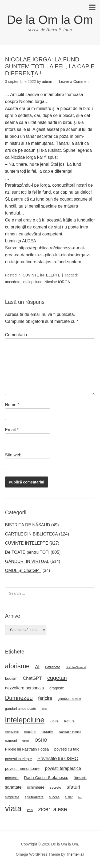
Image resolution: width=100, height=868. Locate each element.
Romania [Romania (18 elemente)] (80, 778)
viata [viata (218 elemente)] (13, 808)
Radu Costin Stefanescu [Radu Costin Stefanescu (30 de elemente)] (46, 777)
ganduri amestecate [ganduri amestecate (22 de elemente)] (21, 709)
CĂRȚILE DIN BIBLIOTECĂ (31, 534)
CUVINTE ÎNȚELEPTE (42, 275)
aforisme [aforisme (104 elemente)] (17, 666)
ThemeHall (75, 854)
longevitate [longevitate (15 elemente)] (12, 732)
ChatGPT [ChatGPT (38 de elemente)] (32, 678)
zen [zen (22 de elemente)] (30, 810)
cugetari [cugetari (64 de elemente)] (57, 678)
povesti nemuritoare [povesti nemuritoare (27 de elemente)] (22, 769)
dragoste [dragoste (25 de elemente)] (57, 688)
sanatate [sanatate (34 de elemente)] (13, 787)
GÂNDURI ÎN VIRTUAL (27, 561)
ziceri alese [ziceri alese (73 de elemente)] (53, 809)
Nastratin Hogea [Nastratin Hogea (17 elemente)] (70, 732)
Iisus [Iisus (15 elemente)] (45, 709)
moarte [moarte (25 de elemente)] (48, 732)
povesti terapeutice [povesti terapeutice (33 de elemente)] (63, 768)
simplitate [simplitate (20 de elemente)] (12, 797)
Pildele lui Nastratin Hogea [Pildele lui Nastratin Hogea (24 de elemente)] (27, 749)
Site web (13, 455)
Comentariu (16, 335)
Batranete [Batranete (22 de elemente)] (53, 667)
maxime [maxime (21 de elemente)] (30, 732)
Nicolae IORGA (57, 282)
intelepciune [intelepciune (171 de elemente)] (25, 720)
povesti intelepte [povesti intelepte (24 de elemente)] (19, 759)
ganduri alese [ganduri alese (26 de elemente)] (69, 699)
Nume (12, 405)
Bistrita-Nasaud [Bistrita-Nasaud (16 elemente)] (76, 667)
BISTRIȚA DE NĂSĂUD (28, 525)
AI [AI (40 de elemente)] (37, 667)
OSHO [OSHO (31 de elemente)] (41, 740)
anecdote (13, 282)
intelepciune (32, 282)
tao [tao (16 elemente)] (80, 797)
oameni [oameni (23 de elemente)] (11, 740)
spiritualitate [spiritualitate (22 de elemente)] (34, 797)
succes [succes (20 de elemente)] (54, 797)
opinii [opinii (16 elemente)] (26, 741)
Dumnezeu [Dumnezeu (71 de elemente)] (19, 698)
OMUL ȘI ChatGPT (23, 570)
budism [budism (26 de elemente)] (11, 678)
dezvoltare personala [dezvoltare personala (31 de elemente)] (25, 688)
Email (12, 430)
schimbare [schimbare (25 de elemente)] (36, 787)
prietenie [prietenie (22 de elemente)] (12, 778)
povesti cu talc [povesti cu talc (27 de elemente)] (67, 749)
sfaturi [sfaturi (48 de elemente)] (73, 787)
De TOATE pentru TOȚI (27, 552)
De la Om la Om (50, 20)
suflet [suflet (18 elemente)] (69, 797)
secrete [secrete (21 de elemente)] (55, 787)
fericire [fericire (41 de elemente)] (45, 698)
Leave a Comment (74, 82)
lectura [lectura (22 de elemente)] (69, 721)
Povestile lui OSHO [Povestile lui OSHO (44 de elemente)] (58, 759)
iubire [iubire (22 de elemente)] (54, 721)
